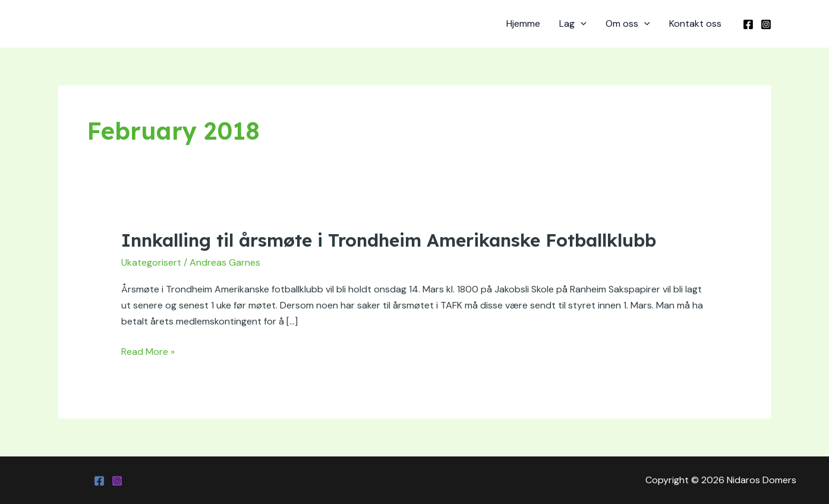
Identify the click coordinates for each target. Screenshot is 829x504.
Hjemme (523, 23)
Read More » (148, 351)
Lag (573, 24)
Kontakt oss (695, 23)
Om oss (628, 24)
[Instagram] (766, 24)
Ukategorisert (151, 262)
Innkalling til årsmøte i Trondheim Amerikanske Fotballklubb (389, 240)
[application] (581, 24)
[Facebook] (748, 24)
